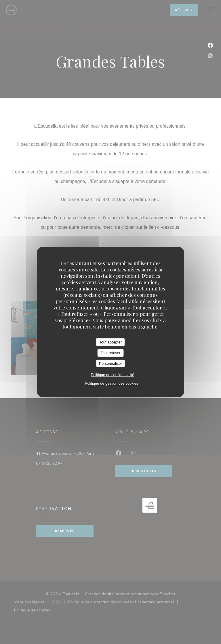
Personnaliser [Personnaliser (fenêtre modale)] (110, 363)
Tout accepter (110, 342)
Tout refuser (111, 353)
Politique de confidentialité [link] (112, 375)
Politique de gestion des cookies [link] (112, 383)
